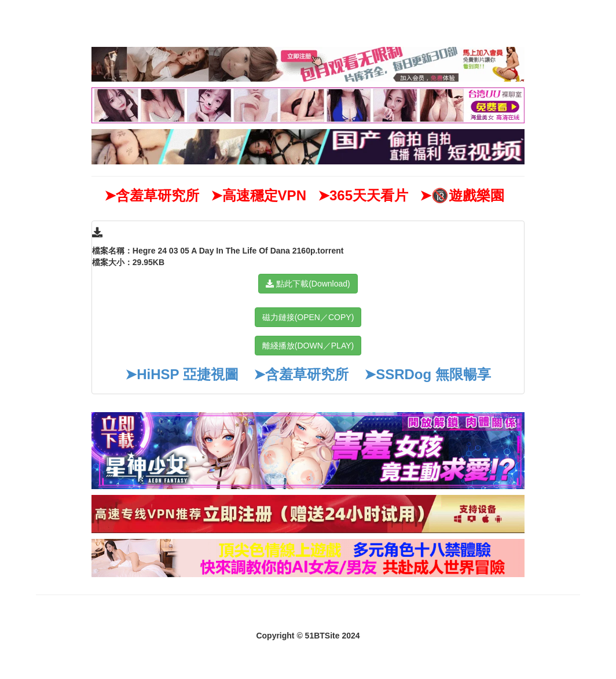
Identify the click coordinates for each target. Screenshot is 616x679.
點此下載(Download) (308, 284)
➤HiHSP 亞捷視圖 (182, 374)
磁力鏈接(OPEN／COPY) (308, 317)
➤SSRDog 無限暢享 (428, 374)
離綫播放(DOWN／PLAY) (308, 346)
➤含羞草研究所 (301, 374)
